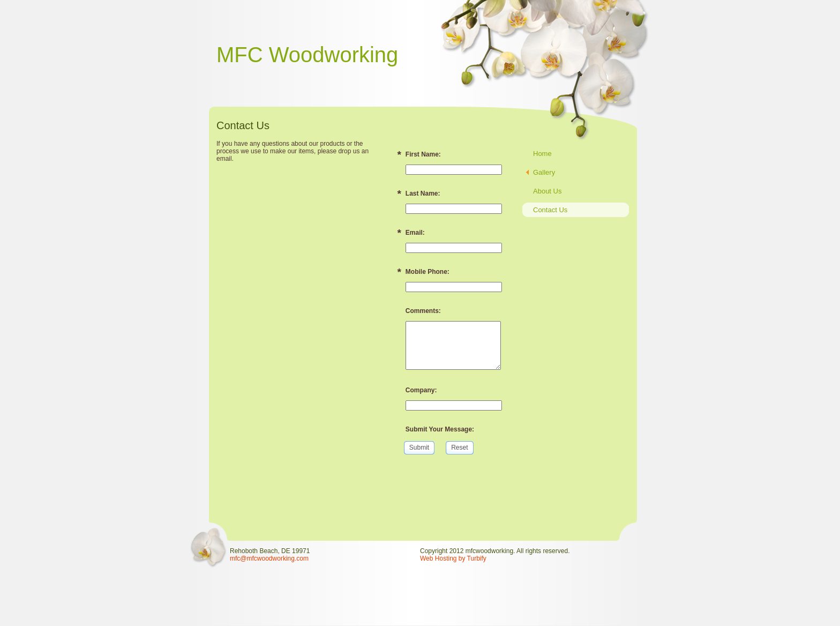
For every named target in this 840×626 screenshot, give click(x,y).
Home (542, 154)
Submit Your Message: (440, 429)
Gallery (544, 172)
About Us (547, 191)
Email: (415, 233)
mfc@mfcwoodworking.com (269, 558)
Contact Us (550, 210)
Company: (421, 390)
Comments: (423, 311)
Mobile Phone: (427, 272)
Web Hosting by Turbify (453, 558)
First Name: (423, 154)
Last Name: (423, 193)
